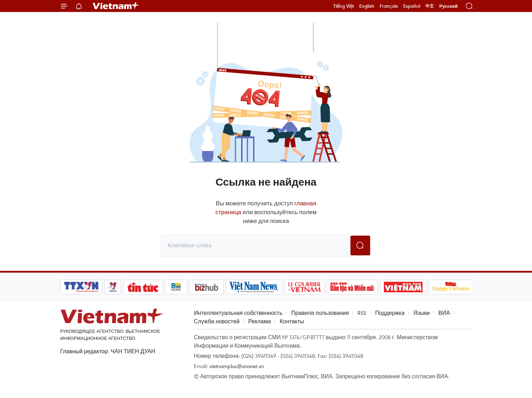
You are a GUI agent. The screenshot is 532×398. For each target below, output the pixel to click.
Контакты (292, 321)
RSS (362, 313)
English (367, 6)
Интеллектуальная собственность (238, 313)
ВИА (444, 313)
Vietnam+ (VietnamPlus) (116, 6)
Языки (422, 313)
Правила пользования (320, 313)
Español (412, 6)
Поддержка (390, 313)
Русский (448, 6)
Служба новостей (217, 321)
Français (389, 6)
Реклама (260, 321)
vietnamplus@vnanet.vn (237, 366)
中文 (430, 6)
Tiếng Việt (344, 6)
